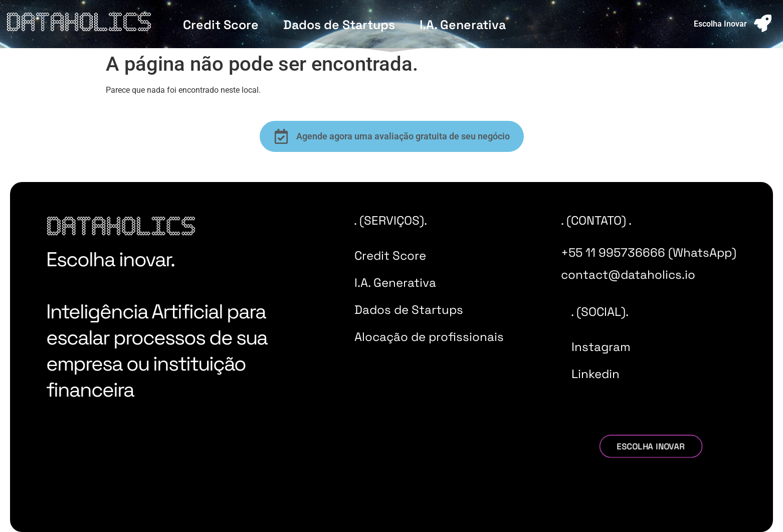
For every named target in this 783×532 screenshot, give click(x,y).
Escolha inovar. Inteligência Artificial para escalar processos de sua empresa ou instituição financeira (157, 325)
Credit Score (221, 25)
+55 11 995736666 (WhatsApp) (649, 252)
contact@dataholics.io (628, 275)
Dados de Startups (339, 25)
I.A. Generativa (463, 25)
